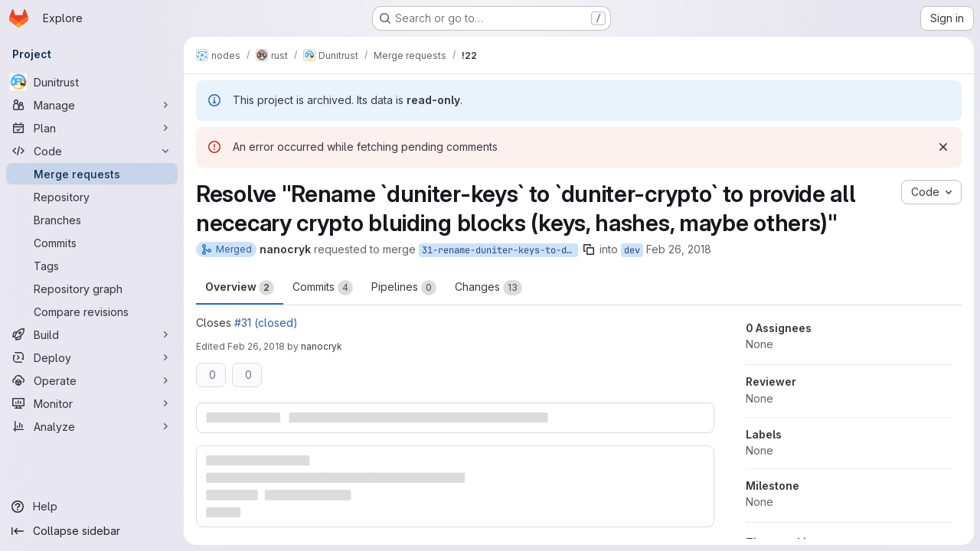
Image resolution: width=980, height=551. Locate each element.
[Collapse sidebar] (92, 531)
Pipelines (404, 288)
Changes (488, 288)
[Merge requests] (92, 174)
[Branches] (92, 220)
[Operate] (92, 380)
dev (632, 250)
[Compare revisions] (92, 311)
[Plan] (92, 128)
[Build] (92, 334)
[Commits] (92, 243)
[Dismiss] (943, 147)
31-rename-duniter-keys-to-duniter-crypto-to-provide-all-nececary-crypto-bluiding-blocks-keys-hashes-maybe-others (500, 250)
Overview (240, 288)
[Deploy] (92, 357)
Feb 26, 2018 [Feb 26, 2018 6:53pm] (256, 346)
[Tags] (92, 266)
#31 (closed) (266, 323)
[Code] (92, 151)
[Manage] (92, 105)
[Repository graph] (92, 289)
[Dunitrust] (92, 82)
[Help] (92, 507)
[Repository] (92, 197)
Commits (323, 288)
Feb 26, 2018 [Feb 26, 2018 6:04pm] (679, 249)
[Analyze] (92, 426)
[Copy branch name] (589, 249)
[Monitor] (92, 403)
